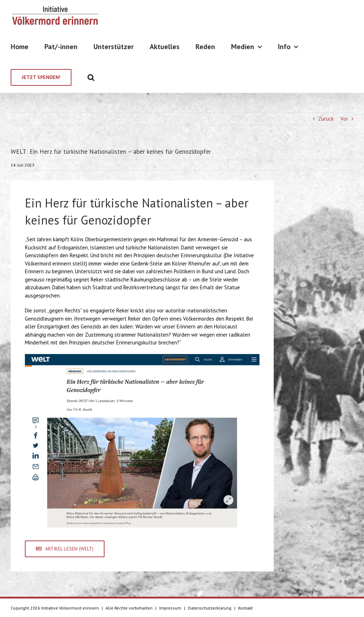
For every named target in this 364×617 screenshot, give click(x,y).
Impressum (170, 608)
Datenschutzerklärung (210, 608)
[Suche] (91, 77)
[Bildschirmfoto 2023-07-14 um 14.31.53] (142, 357)
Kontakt (245, 608)
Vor (344, 119)
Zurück (326, 119)
